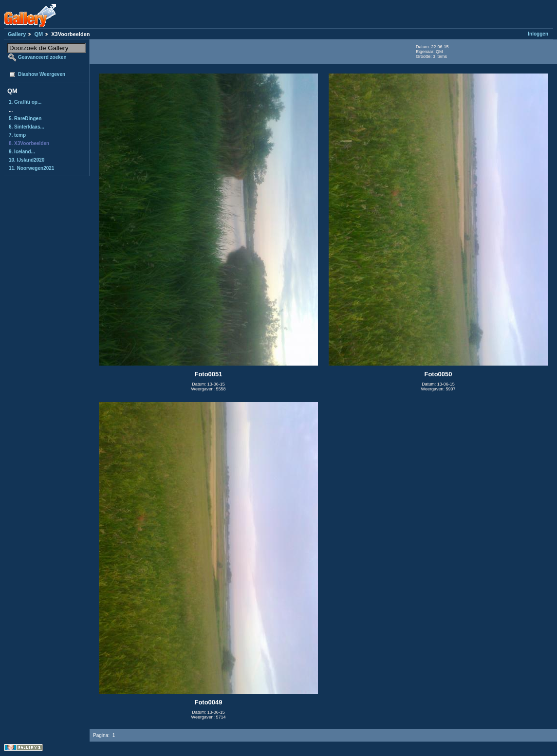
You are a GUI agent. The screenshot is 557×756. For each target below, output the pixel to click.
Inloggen (538, 34)
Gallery (17, 34)
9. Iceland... (22, 152)
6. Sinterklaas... (27, 127)
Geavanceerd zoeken (42, 57)
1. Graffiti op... (25, 102)
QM (38, 34)
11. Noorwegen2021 (31, 168)
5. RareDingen (25, 119)
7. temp (17, 135)
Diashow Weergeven (42, 74)
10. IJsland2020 (27, 160)
